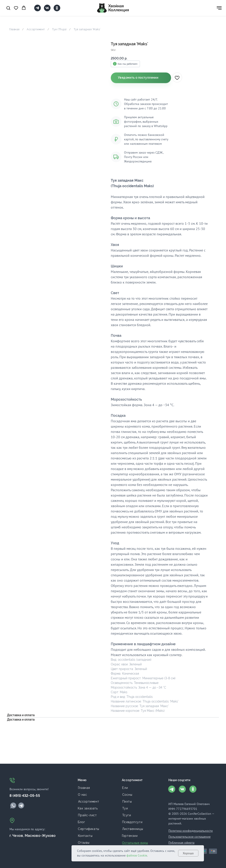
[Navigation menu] (219, 8)
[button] (8, 8)
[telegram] (38, 10)
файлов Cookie (137, 855)
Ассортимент (36, 29)
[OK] (57, 10)
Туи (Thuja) (59, 29)
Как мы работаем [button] (128, 64)
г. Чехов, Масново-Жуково (33, 836)
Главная (14, 29)
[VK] (47, 10)
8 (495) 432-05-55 (25, 796)
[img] (13, 805)
